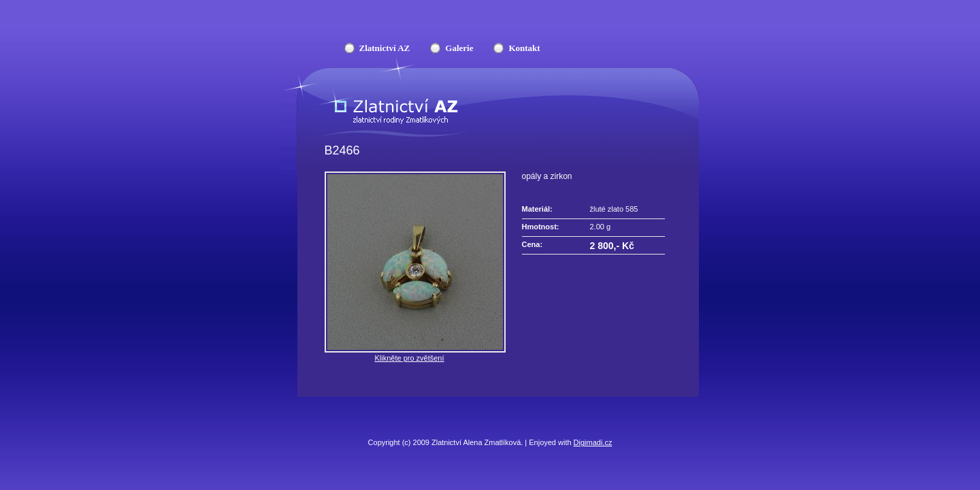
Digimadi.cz (593, 442)
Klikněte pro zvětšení (409, 358)
